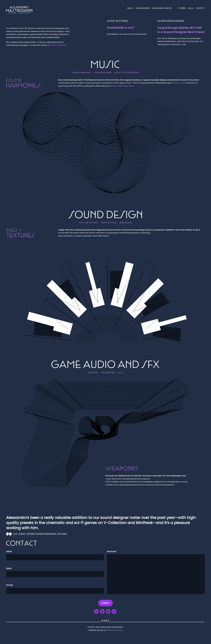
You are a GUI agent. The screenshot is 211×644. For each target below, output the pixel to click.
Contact (200, 8)
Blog (191, 8)
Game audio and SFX (162, 8)
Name (9, 552)
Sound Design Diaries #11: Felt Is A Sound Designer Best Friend (181, 30)
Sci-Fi (121, 373)
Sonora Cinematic (58, 45)
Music (131, 8)
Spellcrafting (108, 373)
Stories (183, 8)
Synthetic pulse (109, 223)
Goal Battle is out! (120, 28)
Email (9, 568)
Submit (106, 603)
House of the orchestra (127, 73)
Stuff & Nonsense (115, 630)
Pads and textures (89, 223)
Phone (10, 585)
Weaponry (93, 373)
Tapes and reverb (103, 73)
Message (112, 552)
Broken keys (125, 223)
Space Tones (179, 83)
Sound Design (143, 8)
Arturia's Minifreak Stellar (122, 86)
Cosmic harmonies (82, 73)
